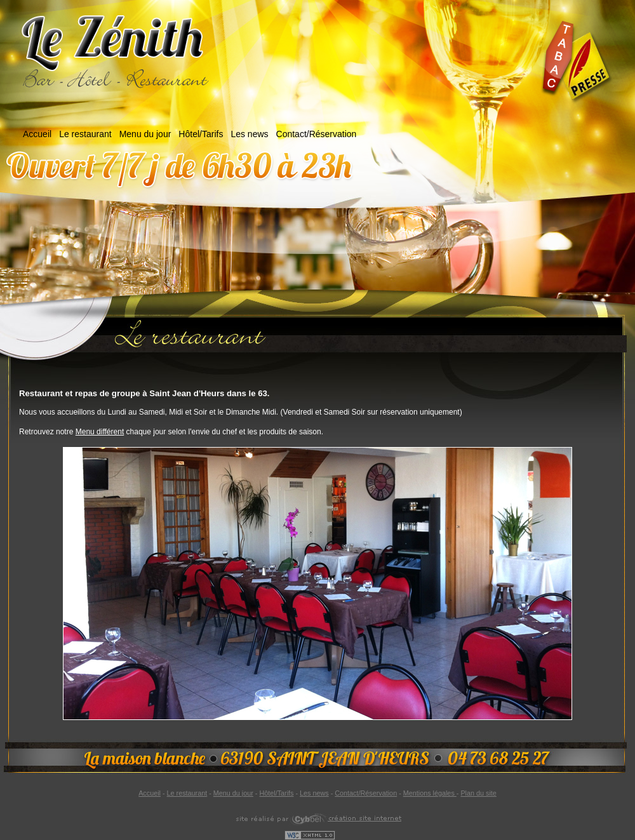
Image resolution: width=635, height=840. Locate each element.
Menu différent (100, 432)
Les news (249, 134)
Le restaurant (85, 134)
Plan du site (478, 793)
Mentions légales (430, 793)
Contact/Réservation (317, 134)
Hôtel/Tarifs (201, 134)
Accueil (37, 134)
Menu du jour (145, 134)
